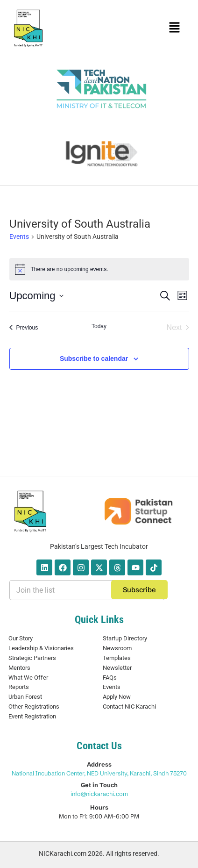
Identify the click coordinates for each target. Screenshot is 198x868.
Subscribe (139, 590)
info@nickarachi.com (99, 794)
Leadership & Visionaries (41, 648)
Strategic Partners (32, 658)
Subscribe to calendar (94, 359)
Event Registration (32, 716)
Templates (117, 658)
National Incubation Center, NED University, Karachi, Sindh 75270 (99, 773)
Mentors (19, 668)
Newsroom (117, 648)
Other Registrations (34, 707)
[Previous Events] (24, 328)
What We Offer (28, 678)
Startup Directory (125, 638)
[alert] (99, 269)
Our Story (21, 638)
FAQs (110, 678)
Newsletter (117, 668)
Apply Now (117, 697)
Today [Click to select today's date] (99, 326)
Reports (19, 687)
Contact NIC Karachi (129, 707)
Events (19, 237)
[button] (174, 28)
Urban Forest (25, 697)
